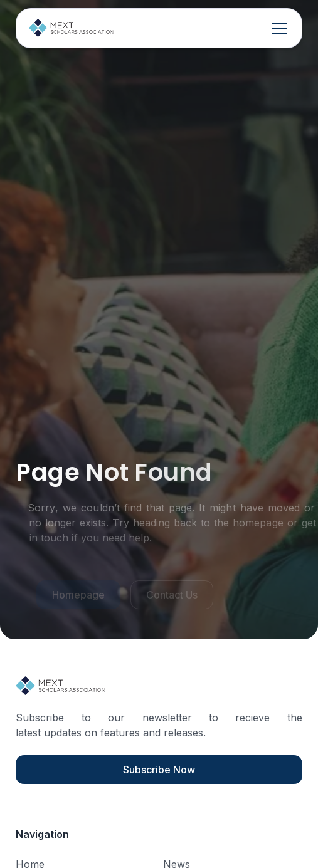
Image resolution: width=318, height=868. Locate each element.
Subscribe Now (159, 770)
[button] (277, 28)
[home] (72, 28)
